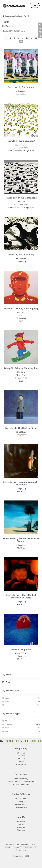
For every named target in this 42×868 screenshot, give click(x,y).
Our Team (21, 759)
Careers (21, 762)
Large (7, 698)
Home (7, 16)
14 (36, 38)
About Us (21, 753)
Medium (8, 701)
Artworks (14, 16)
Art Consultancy (21, 779)
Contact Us (21, 765)
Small (7, 705)
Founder (21, 756)
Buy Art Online (21, 799)
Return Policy (21, 804)
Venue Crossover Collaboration (21, 782)
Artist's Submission (21, 784)
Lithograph (9, 724)
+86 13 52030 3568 (32, 741)
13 (31, 38)
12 (27, 38)
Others (7, 731)
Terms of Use (21, 807)
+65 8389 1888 (12, 741)
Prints (7, 728)
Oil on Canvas (10, 721)
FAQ (21, 801)
